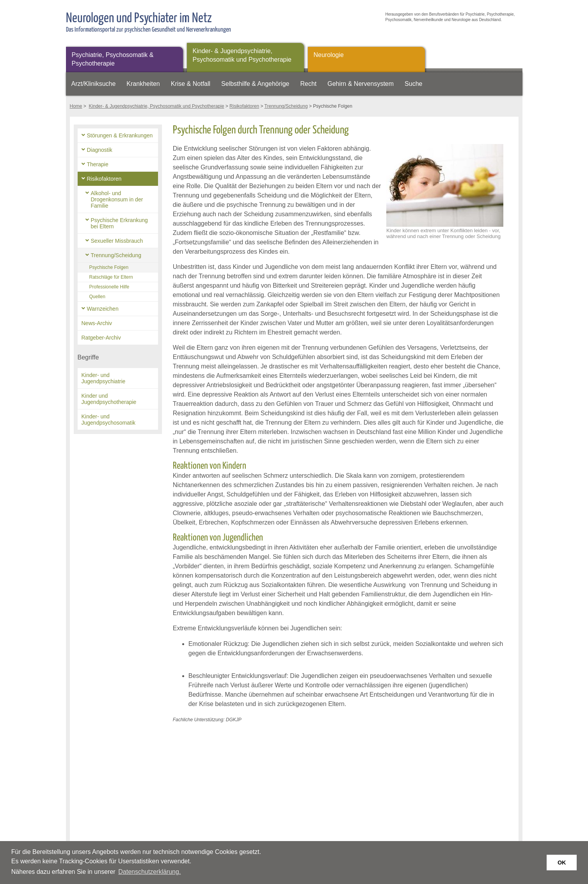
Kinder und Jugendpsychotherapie (109, 399)
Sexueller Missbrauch (117, 241)
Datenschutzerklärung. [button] (149, 872)
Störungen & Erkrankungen (120, 135)
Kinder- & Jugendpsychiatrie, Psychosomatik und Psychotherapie (242, 55)
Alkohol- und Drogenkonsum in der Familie (117, 199)
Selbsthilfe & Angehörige (255, 84)
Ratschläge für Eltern (111, 277)
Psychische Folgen (109, 267)
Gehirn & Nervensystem (361, 84)
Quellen (97, 297)
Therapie (98, 164)
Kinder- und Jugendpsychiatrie (104, 378)
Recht (308, 84)
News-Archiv (97, 323)
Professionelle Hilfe (109, 287)
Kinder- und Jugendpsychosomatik (109, 420)
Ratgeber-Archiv (101, 338)
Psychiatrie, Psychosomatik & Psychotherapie (113, 59)
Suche (413, 84)
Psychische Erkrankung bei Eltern (119, 223)
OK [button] (562, 863)
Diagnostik (100, 150)
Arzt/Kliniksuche (94, 84)
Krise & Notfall (191, 84)
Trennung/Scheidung (286, 106)
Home (76, 106)
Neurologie (329, 55)
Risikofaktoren (244, 106)
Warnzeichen (103, 309)
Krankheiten (143, 84)
